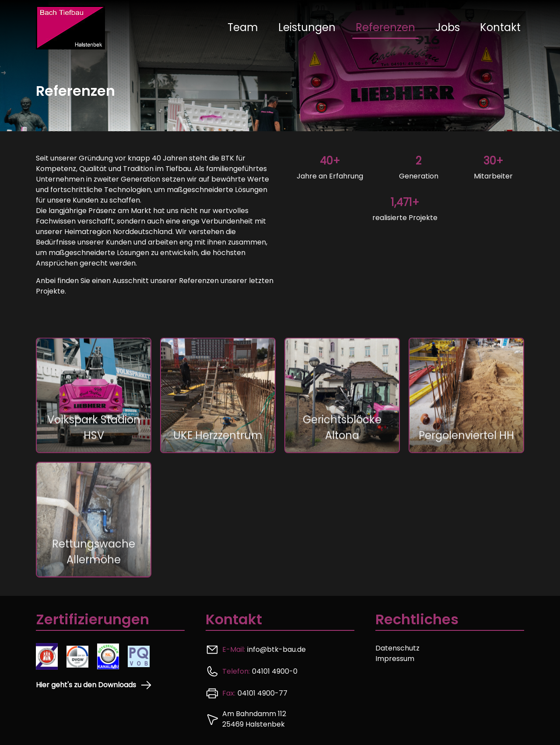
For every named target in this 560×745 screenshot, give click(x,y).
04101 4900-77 (262, 693)
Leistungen (307, 27)
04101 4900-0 (275, 671)
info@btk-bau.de (276, 649)
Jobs (448, 27)
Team (243, 27)
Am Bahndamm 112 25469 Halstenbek (254, 719)
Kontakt (500, 27)
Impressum (395, 659)
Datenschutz (397, 648)
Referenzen (385, 27)
